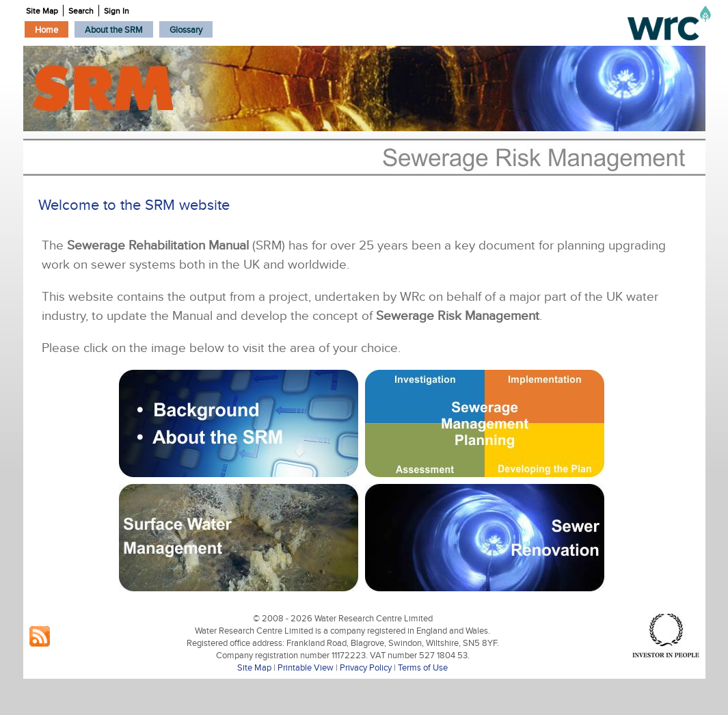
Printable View (306, 667)
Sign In (117, 11)
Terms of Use (423, 667)
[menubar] (119, 29)
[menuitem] (46, 29)
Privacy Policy (366, 667)
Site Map (254, 667)
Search (81, 11)
